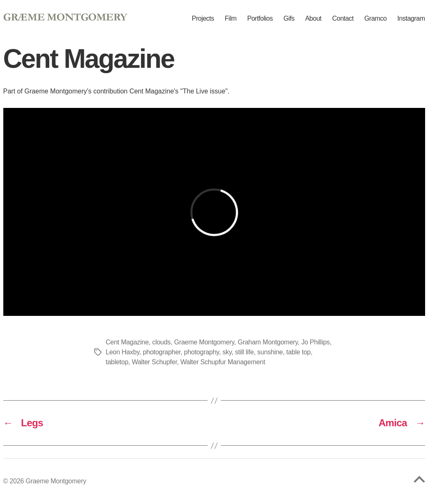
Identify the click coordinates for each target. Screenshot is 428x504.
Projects (203, 19)
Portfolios (260, 19)
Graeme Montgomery (204, 342)
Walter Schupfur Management (223, 362)
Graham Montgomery (268, 342)
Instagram (411, 19)
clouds (161, 342)
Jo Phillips (315, 342)
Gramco (375, 19)
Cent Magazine (127, 342)
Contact (343, 19)
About (313, 19)
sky (227, 352)
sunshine (270, 352)
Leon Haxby (123, 352)
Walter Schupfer (154, 362)
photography (202, 352)
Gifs (289, 19)
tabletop (117, 362)
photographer (161, 352)
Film (231, 19)
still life (244, 352)
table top (298, 352)
